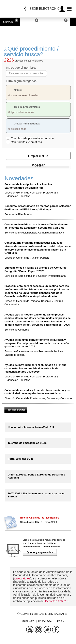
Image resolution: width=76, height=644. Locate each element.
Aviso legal (45, 621)
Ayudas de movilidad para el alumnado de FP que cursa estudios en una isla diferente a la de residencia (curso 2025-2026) (35, 368)
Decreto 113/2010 (57, 601)
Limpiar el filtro (38, 156)
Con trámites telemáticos (26, 142)
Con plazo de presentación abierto (32, 138)
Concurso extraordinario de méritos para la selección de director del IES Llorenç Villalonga (38, 208)
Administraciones (52, 22)
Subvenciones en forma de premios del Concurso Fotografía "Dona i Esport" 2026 (35, 269)
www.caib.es (22, 578)
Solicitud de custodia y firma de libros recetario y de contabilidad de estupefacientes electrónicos (37, 392)
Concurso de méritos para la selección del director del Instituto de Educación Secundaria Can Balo (36, 226)
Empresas (28, 22)
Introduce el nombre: (21, 68)
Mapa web (28, 621)
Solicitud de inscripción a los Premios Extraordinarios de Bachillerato (28, 186)
